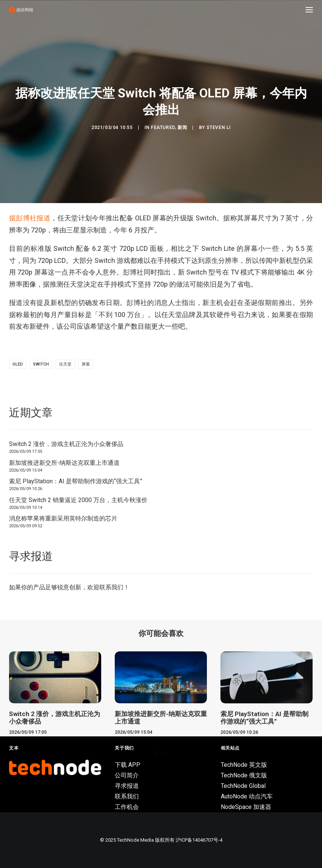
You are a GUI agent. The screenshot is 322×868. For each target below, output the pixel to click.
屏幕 (86, 364)
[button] (309, 10)
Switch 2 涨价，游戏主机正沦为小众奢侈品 (66, 444)
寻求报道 (127, 786)
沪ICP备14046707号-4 (199, 840)
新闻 (182, 127)
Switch (41, 364)
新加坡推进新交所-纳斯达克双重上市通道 (64, 463)
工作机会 (127, 807)
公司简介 (127, 775)
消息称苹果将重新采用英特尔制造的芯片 (63, 518)
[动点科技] (21, 10)
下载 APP (128, 765)
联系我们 (111, 587)
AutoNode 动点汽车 (247, 796)
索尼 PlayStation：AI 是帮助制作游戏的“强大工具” (76, 481)
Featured (163, 127)
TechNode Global (243, 786)
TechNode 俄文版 (244, 775)
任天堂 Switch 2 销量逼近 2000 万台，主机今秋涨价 (78, 500)
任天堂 (65, 364)
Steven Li (219, 127)
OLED (18, 364)
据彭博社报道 (30, 218)
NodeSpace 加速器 (246, 807)
